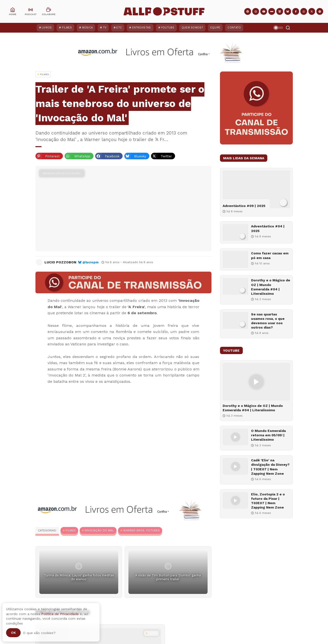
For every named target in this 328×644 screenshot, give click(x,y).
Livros (47, 28)
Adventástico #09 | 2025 (244, 206)
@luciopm (90, 262)
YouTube (168, 28)
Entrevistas (142, 28)
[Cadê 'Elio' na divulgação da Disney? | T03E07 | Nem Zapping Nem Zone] (235, 466)
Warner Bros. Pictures (141, 530)
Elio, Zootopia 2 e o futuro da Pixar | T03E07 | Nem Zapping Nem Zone (268, 501)
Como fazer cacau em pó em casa (270, 255)
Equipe (215, 28)
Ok (13, 633)
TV (105, 28)
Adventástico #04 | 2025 (268, 228)
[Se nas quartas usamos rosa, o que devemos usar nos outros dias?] (235, 320)
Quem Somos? (192, 28)
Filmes (67, 28)
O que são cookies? (39, 633)
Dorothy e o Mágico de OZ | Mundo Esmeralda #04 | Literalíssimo (271, 287)
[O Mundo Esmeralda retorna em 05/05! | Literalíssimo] (235, 437)
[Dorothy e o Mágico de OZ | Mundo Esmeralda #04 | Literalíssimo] (235, 286)
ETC (119, 28)
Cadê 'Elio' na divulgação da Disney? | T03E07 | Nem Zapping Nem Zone (270, 467)
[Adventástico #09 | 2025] (256, 189)
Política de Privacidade (60, 614)
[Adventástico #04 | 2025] (235, 232)
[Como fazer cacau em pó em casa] (235, 259)
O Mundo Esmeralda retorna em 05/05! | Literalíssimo (268, 435)
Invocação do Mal (99, 530)
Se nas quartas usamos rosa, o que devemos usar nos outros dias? (268, 321)
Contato (234, 28)
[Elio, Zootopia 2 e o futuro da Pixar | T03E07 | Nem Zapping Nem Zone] (235, 500)
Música (88, 28)
